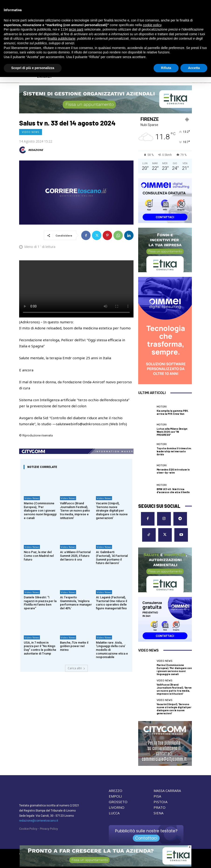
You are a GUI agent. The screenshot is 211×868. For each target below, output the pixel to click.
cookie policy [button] (152, 25)
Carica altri (76, 668)
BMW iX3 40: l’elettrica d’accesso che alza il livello (173, 491)
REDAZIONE (36, 150)
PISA (157, 796)
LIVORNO (117, 807)
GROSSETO (118, 802)
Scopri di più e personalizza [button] (33, 68)
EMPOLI (115, 796)
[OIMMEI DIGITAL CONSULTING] (165, 201)
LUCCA (114, 813)
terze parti (76, 29)
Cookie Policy (28, 829)
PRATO (160, 807)
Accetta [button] (194, 68)
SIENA (158, 813)
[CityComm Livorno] (165, 743)
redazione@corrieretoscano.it (39, 821)
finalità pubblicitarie (62, 38)
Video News (31, 132)
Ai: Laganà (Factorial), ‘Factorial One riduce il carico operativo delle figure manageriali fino (111, 603)
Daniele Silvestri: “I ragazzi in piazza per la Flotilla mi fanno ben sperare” (40, 603)
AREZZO (116, 791)
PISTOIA (160, 802)
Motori (162, 407)
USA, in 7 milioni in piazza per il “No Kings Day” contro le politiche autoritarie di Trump (40, 648)
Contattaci (146, 838)
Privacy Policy (49, 829)
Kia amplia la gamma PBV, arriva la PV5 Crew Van (172, 412)
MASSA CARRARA (167, 791)
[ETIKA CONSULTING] (105, 99)
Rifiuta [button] (166, 68)
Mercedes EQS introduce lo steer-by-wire (173, 471)
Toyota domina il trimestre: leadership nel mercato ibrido (174, 451)
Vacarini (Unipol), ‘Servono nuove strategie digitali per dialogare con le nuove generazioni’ (112, 511)
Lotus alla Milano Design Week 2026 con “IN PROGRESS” (172, 432)
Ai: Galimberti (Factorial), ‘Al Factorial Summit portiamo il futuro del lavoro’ (112, 558)
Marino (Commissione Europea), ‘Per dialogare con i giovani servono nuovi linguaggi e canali (40, 511)
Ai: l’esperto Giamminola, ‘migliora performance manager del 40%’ (76, 603)
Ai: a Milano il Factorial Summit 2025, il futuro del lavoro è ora (75, 556)
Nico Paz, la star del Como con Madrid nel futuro (39, 556)
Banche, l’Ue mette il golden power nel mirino (74, 646)
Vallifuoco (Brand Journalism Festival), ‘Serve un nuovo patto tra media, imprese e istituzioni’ (75, 511)
